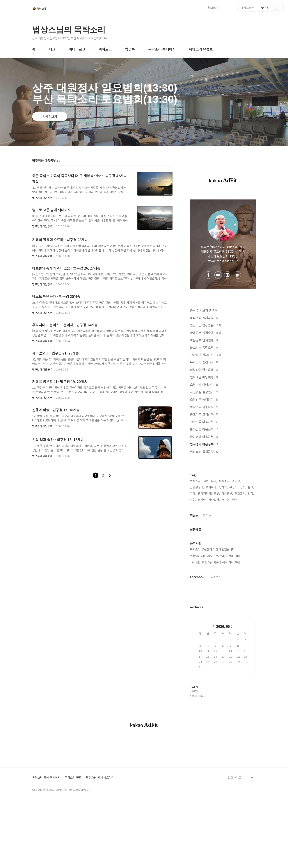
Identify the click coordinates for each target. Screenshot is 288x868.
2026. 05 (223, 626)
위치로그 (105, 49)
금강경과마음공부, (209, 493)
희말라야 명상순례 (205, 370)
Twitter (214, 577)
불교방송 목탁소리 (205, 348)
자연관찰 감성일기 (205, 392)
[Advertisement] (144, 772)
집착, (243, 487)
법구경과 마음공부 (42, 198)
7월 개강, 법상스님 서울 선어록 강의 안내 (215, 562)
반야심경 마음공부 (205, 429)
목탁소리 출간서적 (205, 362)
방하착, (223, 487)
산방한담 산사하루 (205, 355)
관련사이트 (235, 839)
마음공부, (227, 493)
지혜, (193, 493)
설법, (206, 481)
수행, (193, 500)
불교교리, (240, 493)
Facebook (197, 577)
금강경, (226, 500)
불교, (251, 487)
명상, (251, 493)
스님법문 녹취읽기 (205, 399)
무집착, (234, 487)
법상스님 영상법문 (205, 325)
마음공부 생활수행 (205, 333)
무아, (214, 481)
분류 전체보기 (203, 310)
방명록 (130, 49)
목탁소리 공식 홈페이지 (46, 839)
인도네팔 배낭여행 (204, 377)
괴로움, (236, 481)
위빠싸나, (212, 487)
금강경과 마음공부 (205, 437)
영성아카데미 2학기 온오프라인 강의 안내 (215, 556)
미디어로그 (77, 49)
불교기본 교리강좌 (205, 414)
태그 (52, 49)
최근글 (194, 515)
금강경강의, (197, 487)
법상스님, (196, 481)
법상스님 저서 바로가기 (100, 839)
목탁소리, (225, 481)
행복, (235, 500)
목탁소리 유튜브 (201, 49)
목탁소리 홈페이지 (162, 49)
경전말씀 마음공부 (205, 422)
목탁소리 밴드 (73, 839)
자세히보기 (50, 116)
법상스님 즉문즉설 (205, 407)
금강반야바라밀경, (209, 500)
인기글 (207, 515)
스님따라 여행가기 (205, 385)
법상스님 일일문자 (205, 452)
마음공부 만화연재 (204, 340)
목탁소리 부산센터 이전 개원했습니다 (212, 549)
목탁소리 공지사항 (205, 318)
